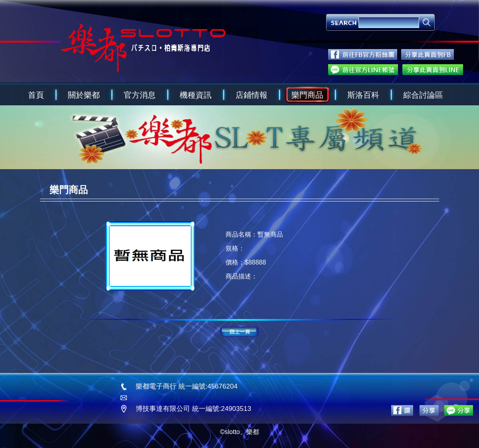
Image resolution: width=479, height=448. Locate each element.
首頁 (36, 95)
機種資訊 (196, 95)
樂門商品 (307, 95)
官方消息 (140, 95)
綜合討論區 (423, 95)
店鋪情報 (251, 95)
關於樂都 (84, 95)
